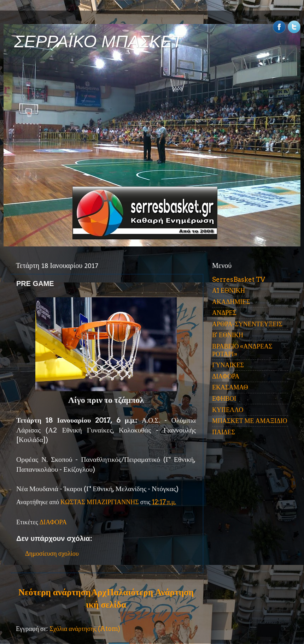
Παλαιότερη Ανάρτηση (150, 592)
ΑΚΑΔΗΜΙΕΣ (231, 302)
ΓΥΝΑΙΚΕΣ (228, 365)
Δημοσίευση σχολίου (52, 553)
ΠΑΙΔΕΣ (224, 432)
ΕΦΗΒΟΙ (224, 398)
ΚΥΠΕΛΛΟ (228, 410)
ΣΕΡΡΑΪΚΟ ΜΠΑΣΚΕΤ (98, 41)
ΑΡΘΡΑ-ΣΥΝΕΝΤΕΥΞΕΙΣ (247, 324)
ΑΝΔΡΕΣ (224, 313)
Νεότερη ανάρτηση (54, 592)
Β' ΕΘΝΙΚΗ (228, 335)
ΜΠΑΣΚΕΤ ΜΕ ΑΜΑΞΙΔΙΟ (250, 421)
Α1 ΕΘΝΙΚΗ (229, 290)
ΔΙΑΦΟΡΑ (53, 522)
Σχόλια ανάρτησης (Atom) (85, 629)
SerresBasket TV (239, 279)
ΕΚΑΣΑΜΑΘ (230, 387)
